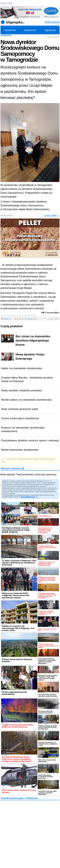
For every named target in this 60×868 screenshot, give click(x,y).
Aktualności (10, 30)
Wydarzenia (30, 30)
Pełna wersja (52, 22)
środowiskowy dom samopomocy (36, 459)
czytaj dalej (51, 216)
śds (3, 462)
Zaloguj (24, 497)
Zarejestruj (31, 497)
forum (8, 319)
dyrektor (11, 459)
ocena (32, 319)
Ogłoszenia (50, 30)
